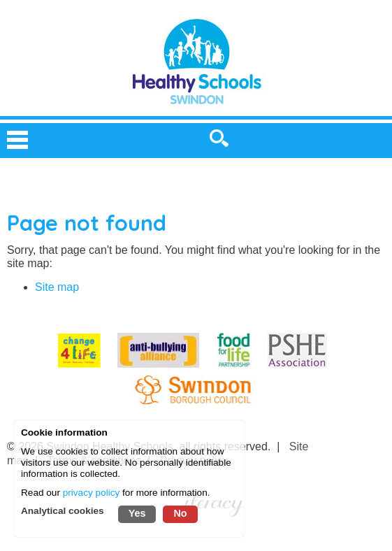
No (180, 513)
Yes (137, 513)
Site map (57, 287)
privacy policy (92, 493)
